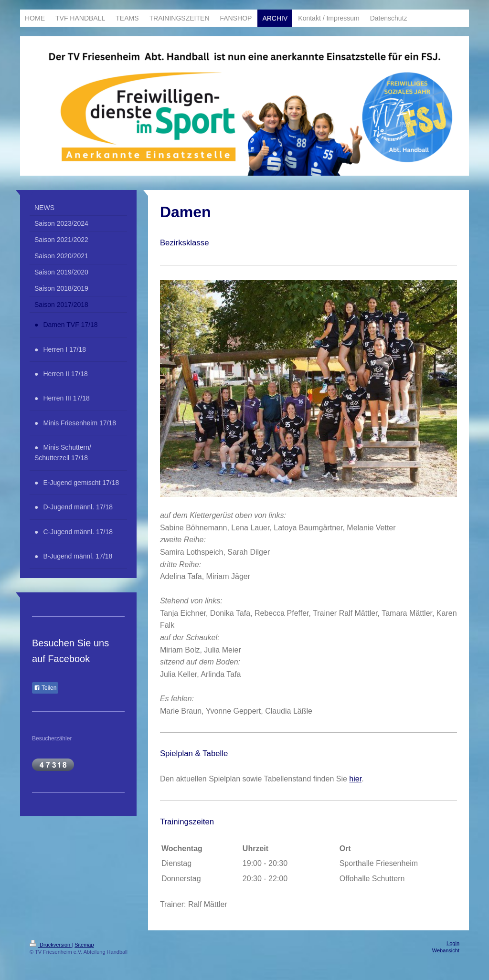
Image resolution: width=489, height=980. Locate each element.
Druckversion (51, 945)
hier (355, 779)
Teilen (45, 688)
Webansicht (446, 950)
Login (453, 943)
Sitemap (84, 945)
